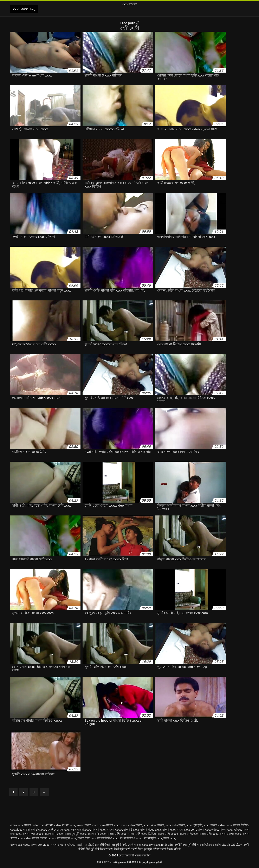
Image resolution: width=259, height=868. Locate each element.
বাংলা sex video (20, 845)
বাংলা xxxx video (208, 830)
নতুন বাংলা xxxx (80, 830)
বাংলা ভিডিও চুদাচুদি (209, 845)
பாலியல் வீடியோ (87, 845)
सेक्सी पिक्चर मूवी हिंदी (185, 845)
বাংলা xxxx (169, 830)
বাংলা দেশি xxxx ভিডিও (142, 835)
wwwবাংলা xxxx (110, 826)
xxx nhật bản (164, 845)
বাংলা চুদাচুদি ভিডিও (63, 845)
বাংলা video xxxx (151, 830)
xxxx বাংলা (148, 845)
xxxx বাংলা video (214, 826)
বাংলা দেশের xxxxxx (44, 839)
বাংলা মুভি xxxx (153, 839)
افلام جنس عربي (152, 863)
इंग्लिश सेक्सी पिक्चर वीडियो (167, 850)
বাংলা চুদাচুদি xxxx (75, 835)
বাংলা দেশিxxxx (189, 835)
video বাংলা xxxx (65, 826)
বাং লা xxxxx (115, 830)
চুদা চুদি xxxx (39, 830)
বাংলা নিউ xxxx (87, 839)
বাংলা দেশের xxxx (230, 835)
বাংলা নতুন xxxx (67, 839)
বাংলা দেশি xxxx (117, 835)
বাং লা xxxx (99, 830)
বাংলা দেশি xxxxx (168, 835)
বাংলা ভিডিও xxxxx (131, 839)
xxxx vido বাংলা (175, 826)
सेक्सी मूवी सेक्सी (122, 850)
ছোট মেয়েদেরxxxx (59, 830)
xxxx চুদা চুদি (195, 826)
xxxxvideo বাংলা (20, 830)
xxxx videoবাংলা (154, 826)
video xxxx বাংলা (20, 826)
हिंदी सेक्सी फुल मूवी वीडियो (113, 845)
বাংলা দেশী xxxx (209, 835)
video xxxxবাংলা (43, 826)
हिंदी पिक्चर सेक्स (104, 850)
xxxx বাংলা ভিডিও (238, 826)
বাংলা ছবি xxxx (97, 835)
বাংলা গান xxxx (54, 835)
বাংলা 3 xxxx (131, 830)
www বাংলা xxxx (87, 826)
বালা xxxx (169, 839)
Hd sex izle (134, 863)
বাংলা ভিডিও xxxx (108, 839)
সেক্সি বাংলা (134, 845)
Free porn (128, 23)
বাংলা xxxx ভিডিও (230, 830)
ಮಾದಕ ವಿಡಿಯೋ (232, 845)
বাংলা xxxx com (187, 830)
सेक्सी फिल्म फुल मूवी (141, 850)
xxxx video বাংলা (132, 826)
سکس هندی (119, 863)
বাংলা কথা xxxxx (33, 835)
